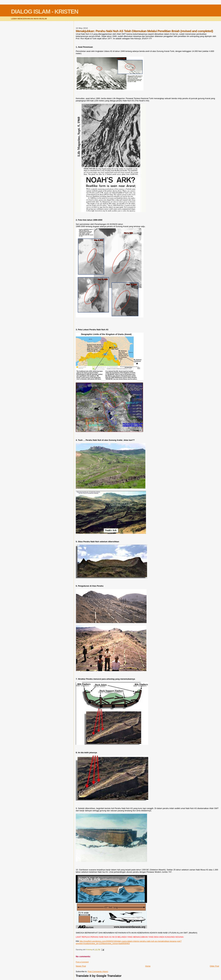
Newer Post (81, 966)
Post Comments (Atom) (98, 971)
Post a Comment (82, 962)
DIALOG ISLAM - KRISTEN (45, 12)
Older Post (214, 966)
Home (148, 966)
